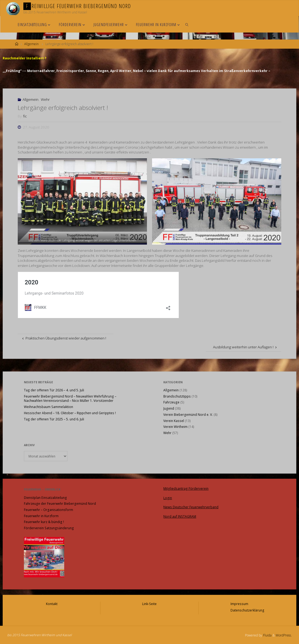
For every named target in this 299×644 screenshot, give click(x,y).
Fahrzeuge (171, 402)
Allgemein (31, 44)
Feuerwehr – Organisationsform (48, 509)
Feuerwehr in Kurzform (41, 516)
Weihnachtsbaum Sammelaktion (48, 407)
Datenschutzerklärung (247, 609)
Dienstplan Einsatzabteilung (45, 497)
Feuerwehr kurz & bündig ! (44, 522)
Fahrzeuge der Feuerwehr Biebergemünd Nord (60, 503)
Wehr (45, 99)
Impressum (239, 603)
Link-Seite (149, 603)
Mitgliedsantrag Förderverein (186, 488)
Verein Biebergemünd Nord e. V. (188, 414)
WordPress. (284, 634)
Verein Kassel (174, 421)
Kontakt (52, 603)
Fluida (267, 634)
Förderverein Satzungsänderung (49, 528)
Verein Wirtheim (175, 426)
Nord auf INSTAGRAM (180, 515)
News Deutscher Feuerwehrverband (191, 506)
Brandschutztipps (177, 396)
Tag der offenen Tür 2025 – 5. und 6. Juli (54, 419)
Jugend (169, 408)
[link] (187, 24)
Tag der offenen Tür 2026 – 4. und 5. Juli (54, 390)
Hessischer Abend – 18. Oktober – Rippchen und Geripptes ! (70, 413)
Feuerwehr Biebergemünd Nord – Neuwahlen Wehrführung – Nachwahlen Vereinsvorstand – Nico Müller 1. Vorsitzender (70, 398)
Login (168, 497)
